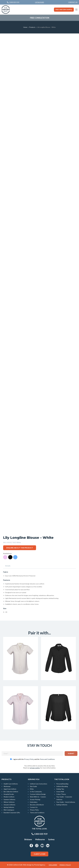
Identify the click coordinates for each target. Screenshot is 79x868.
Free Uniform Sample (64, 10)
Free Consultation (40, 18)
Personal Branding (62, 784)
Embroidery (34, 802)
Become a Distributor (37, 805)
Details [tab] (8, 566)
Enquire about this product (20, 548)
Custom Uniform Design (38, 794)
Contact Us (73, 2)
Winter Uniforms (9, 802)
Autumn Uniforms (9, 805)
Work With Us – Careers (38, 797)
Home (25, 27)
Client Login (40, 854)
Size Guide (33, 786)
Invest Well (60, 792)
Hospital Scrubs (9, 794)
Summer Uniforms (9, 799)
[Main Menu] (76, 10)
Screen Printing (35, 799)
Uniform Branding (62, 786)
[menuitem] (73, 2)
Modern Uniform (9, 797)
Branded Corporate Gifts (12, 813)
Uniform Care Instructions (39, 784)
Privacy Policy (29, 759)
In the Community (36, 792)
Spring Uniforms (9, 807)
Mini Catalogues (9, 810)
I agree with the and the (34, 759)
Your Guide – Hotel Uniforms (66, 802)
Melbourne (40, 839)
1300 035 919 (39, 834)
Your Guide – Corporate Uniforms (64, 798)
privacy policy (35, 768)
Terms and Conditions (47, 759)
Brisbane (28, 839)
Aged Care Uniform (10, 789)
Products (32, 27)
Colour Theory (61, 794)
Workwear (7, 786)
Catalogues (39, 2)
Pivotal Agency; (40, 865)
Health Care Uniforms (11, 784)
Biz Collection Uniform (11, 792)
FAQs (32, 789)
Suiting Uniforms (62, 805)
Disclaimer (53, 865)
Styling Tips (60, 789)
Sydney (51, 839)
